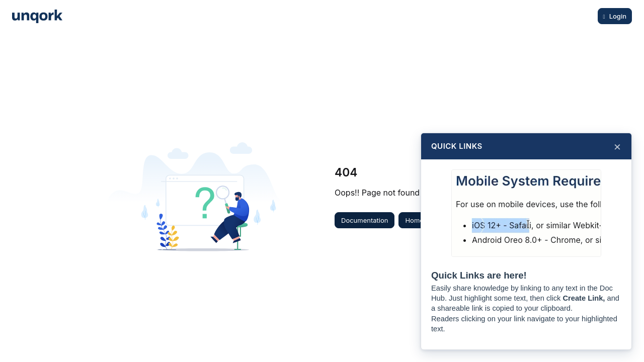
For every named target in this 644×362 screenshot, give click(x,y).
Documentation (365, 220)
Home (414, 220)
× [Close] (617, 146)
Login (618, 16)
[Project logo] (37, 16)
